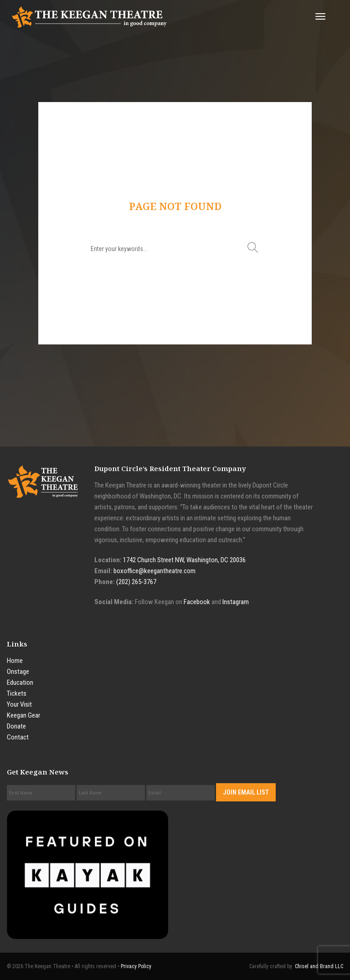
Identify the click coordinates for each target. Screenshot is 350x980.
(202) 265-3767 (136, 582)
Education (20, 682)
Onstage (18, 672)
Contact (18, 737)
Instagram (236, 602)
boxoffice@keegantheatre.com (154, 571)
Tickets (17, 693)
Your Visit (19, 704)
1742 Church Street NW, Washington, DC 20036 (184, 560)
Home (15, 661)
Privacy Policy (136, 966)
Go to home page (175, 295)
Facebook (197, 602)
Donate (16, 726)
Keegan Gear (23, 715)
